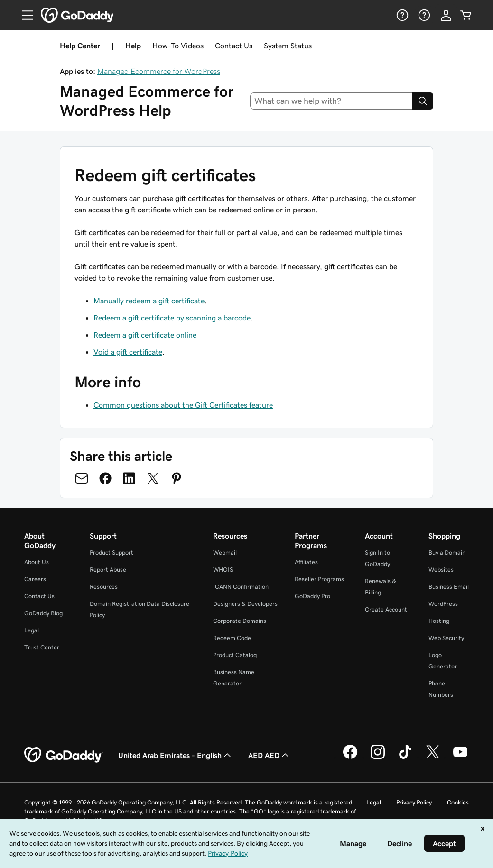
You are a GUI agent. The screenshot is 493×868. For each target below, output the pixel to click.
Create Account (386, 609)
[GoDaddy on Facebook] (350, 758)
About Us (37, 562)
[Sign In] (446, 15)
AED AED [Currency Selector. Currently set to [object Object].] (270, 755)
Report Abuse (108, 570)
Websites (441, 570)
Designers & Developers (245, 604)
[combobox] (331, 101)
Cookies (458, 802)
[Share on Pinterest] (177, 478)
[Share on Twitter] (153, 478)
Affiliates (306, 562)
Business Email (449, 587)
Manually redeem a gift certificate (149, 301)
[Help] (401, 15)
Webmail (225, 553)
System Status (288, 46)
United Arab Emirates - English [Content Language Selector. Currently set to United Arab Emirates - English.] (176, 755)
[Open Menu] (24, 15)
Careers (35, 579)
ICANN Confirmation (241, 587)
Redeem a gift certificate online (145, 335)
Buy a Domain (447, 553)
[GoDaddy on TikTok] (405, 758)
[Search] (423, 101)
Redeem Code (232, 638)
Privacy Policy (414, 802)
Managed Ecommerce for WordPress (159, 71)
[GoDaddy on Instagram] (378, 758)
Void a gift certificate (128, 352)
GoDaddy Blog (43, 613)
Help (133, 46)
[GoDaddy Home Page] (64, 755)
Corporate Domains (240, 621)
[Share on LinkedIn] (129, 478)
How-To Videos (178, 46)
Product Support (112, 553)
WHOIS (223, 570)
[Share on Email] (82, 478)
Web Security (446, 638)
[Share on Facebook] (105, 478)
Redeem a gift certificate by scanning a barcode (172, 318)
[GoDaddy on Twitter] (433, 758)
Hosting (439, 621)
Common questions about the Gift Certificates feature (183, 405)
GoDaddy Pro (312, 596)
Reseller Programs (319, 579)
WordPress (443, 604)
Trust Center (42, 647)
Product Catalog (235, 655)
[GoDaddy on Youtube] (460, 758)
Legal (32, 630)
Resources (104, 587)
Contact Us (234, 46)
